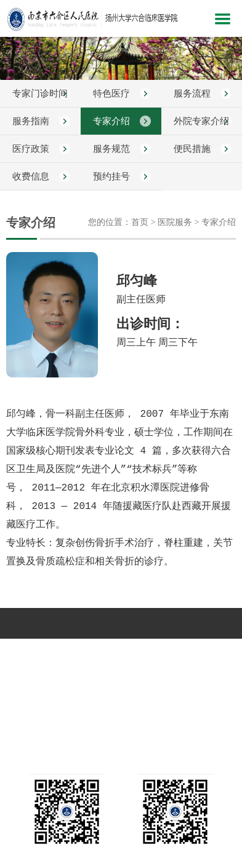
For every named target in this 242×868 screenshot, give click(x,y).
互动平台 (121, 669)
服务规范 (111, 149)
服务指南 (31, 121)
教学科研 (34, 669)
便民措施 (192, 149)
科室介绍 (121, 651)
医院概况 (34, 651)
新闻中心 (78, 651)
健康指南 (78, 669)
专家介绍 (111, 121)
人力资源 (164, 669)
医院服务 (208, 651)
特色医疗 (111, 93)
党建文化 (164, 651)
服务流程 (192, 93)
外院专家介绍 (201, 121)
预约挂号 (111, 176)
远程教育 (208, 669)
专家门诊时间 (40, 93)
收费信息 (31, 176)
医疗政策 (31, 149)
